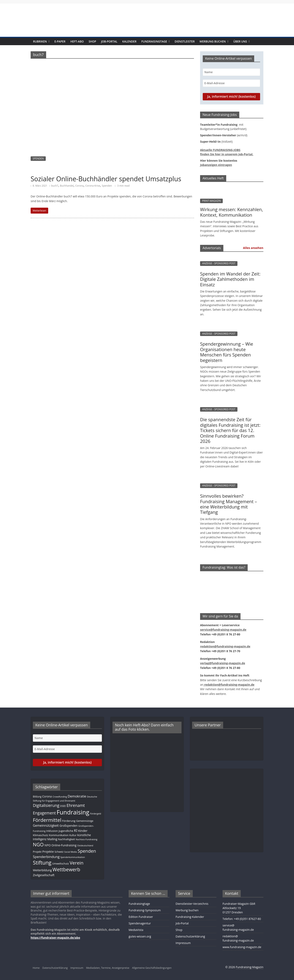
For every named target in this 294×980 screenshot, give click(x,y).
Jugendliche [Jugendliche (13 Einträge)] (66, 831)
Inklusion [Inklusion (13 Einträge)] (52, 831)
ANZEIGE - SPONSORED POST (219, 263)
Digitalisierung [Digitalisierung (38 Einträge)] (46, 805)
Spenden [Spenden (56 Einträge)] (87, 851)
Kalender (129, 41)
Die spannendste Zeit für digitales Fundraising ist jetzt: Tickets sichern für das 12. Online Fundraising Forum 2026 (230, 430)
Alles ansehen (253, 248)
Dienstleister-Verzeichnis (192, 904)
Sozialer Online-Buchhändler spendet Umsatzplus (106, 179)
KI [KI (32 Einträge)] (76, 830)
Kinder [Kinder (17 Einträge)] (83, 831)
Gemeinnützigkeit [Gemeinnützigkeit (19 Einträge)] (46, 825)
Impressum (183, 943)
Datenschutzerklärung (190, 936)
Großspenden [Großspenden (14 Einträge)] (68, 826)
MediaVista (136, 930)
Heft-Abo (77, 41)
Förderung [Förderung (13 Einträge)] (69, 821)
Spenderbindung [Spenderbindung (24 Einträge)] (46, 857)
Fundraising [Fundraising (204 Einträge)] (73, 812)
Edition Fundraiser (141, 917)
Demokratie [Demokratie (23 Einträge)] (77, 796)
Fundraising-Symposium (145, 910)
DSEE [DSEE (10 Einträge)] (63, 806)
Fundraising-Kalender (190, 917)
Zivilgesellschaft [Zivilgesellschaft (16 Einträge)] (44, 875)
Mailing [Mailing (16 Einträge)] (52, 839)
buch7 (55, 186)
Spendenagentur (140, 923)
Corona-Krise (93, 186)
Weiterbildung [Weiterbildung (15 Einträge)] (42, 870)
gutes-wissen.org (140, 936)
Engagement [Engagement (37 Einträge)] (44, 813)
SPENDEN (38, 158)
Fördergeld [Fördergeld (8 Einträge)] (96, 814)
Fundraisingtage (154, 41)
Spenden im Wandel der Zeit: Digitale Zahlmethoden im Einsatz (230, 279)
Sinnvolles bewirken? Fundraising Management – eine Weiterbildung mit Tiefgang (229, 504)
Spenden (107, 186)
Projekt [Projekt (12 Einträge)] (37, 852)
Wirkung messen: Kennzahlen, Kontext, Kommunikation (232, 212)
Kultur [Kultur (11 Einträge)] (73, 835)
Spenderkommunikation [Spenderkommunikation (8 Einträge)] (73, 857)
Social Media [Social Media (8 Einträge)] (71, 852)
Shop (92, 41)
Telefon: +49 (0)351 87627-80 (242, 919)
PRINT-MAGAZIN (211, 201)
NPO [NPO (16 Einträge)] (48, 845)
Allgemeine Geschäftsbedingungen (152, 968)
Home (36, 968)
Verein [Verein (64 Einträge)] (76, 863)
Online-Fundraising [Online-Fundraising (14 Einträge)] (64, 845)
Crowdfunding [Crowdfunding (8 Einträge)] (60, 797)
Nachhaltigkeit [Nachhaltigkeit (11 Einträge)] (66, 839)
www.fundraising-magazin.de (242, 947)
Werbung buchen (213, 41)
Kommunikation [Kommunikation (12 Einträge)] (59, 835)
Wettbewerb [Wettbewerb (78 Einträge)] (66, 869)
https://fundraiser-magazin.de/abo (55, 938)
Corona (79, 186)
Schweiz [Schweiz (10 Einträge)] (59, 852)
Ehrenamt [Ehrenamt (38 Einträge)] (76, 805)
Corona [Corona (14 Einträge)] (47, 796)
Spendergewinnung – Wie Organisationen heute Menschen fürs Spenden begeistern (227, 352)
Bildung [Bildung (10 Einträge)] (37, 796)
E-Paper (60, 41)
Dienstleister (185, 41)
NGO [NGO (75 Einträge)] (38, 844)
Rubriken (40, 41)
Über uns (240, 41)
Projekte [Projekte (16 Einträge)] (48, 852)
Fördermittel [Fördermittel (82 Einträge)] (47, 820)
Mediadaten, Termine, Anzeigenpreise (108, 968)
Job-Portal (109, 41)
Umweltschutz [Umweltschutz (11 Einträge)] (60, 864)
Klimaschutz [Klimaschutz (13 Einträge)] (41, 835)
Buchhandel (67, 186)
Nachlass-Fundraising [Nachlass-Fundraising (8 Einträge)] (87, 839)
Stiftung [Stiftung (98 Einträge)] (42, 862)
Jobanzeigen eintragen (216, 165)
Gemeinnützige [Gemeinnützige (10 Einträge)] (85, 821)
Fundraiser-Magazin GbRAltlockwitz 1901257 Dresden (239, 908)
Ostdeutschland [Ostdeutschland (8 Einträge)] (85, 846)
